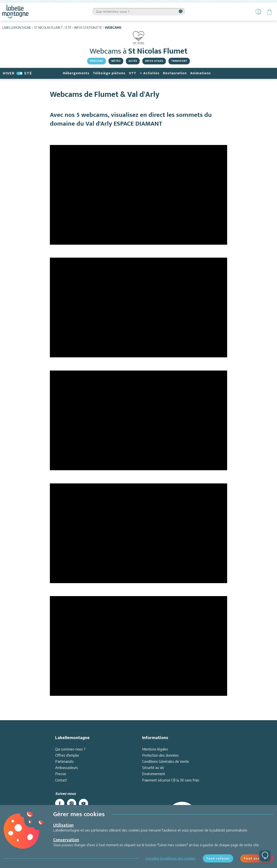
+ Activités (150, 73)
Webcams (97, 61)
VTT (133, 73)
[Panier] (269, 12)
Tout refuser (218, 858)
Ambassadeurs (67, 768)
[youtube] (83, 803)
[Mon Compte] (258, 12)
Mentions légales (155, 749)
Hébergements (76, 73)
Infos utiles (154, 61)
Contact (61, 780)
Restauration (175, 73)
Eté (69, 28)
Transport (179, 61)
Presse (61, 774)
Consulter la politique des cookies (170, 858)
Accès (133, 61)
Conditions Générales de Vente (166, 761)
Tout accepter (257, 858)
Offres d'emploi (67, 755)
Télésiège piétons (109, 73)
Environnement (154, 774)
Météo (116, 61)
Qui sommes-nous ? (70, 749)
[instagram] (72, 803)
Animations (201, 73)
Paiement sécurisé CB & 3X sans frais (171, 780)
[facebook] (60, 803)
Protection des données (160, 755)
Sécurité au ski (153, 768)
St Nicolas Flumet (48, 28)
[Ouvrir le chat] (265, 856)
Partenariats (64, 761)
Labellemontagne (17, 28)
